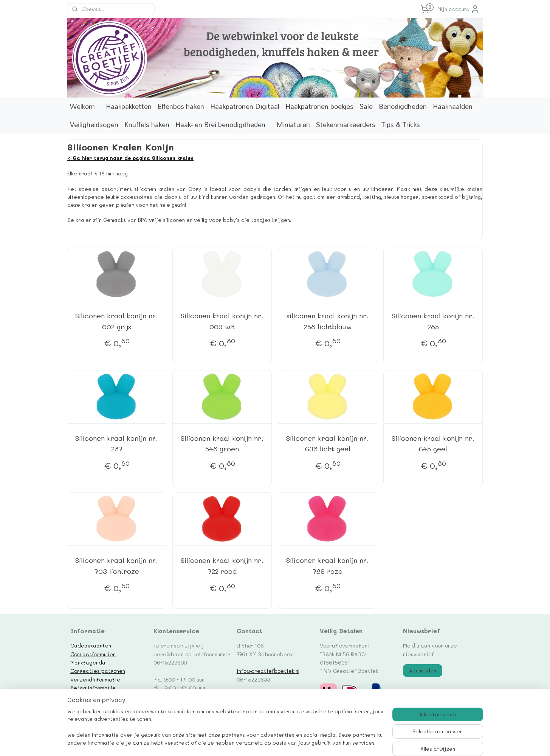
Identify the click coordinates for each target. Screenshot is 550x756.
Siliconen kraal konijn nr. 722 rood (222, 566)
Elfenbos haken (181, 106)
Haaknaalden (453, 106)
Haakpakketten (129, 106)
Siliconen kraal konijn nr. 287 (117, 444)
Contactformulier (93, 654)
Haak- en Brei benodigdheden (220, 125)
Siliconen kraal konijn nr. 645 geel (433, 444)
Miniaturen (293, 125)
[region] (225, 728)
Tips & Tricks (401, 125)
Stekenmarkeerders (346, 125)
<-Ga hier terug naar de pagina (110, 158)
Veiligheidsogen (94, 125)
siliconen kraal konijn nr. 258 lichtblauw (328, 321)
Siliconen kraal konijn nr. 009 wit (222, 321)
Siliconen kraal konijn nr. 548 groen (222, 444)
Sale (366, 106)
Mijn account (459, 9)
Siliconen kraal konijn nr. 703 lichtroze (117, 566)
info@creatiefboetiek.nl (268, 671)
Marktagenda (88, 662)
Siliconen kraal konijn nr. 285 (433, 321)
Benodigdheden (403, 106)
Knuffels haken (147, 125)
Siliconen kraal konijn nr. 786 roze (328, 566)
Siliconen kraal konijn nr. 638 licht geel (328, 444)
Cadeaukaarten (91, 645)
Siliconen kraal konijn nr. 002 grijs (117, 321)
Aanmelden (423, 670)
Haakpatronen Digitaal (245, 106)
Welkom (82, 106)
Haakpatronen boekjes (319, 106)
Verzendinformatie (95, 679)
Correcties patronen (98, 671)
